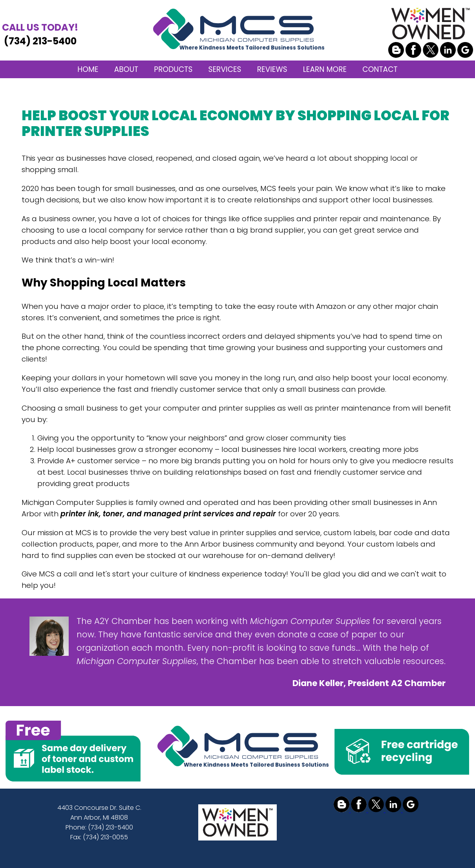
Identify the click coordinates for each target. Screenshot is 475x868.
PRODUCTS (173, 69)
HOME (88, 69)
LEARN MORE (325, 69)
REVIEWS (272, 69)
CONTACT (380, 69)
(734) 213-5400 (40, 34)
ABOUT (126, 69)
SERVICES (225, 69)
